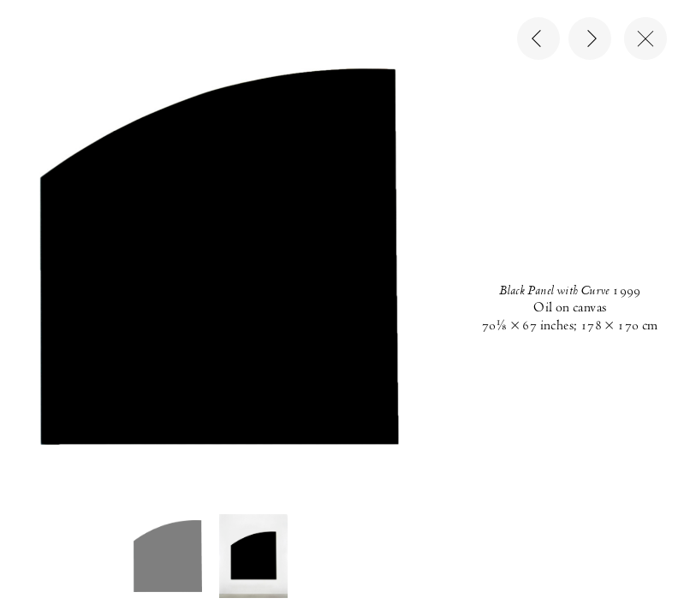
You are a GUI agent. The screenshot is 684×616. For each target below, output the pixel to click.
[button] (168, 556)
